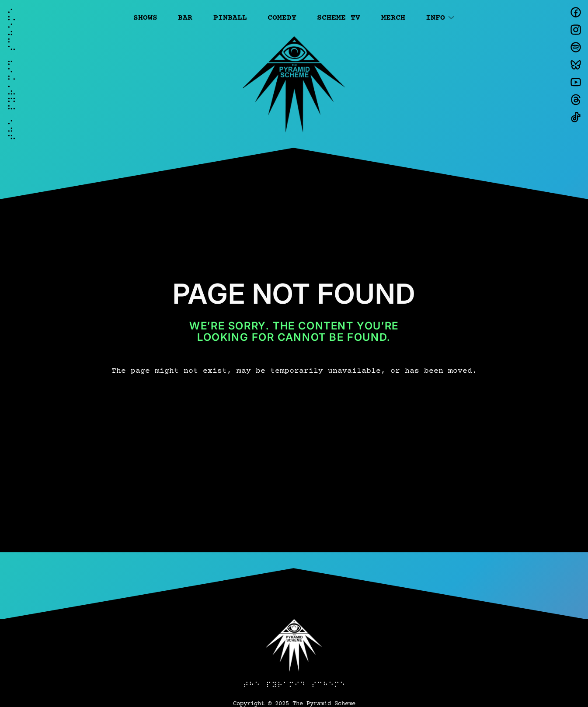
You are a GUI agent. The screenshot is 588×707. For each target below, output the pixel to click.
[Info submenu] (451, 17)
